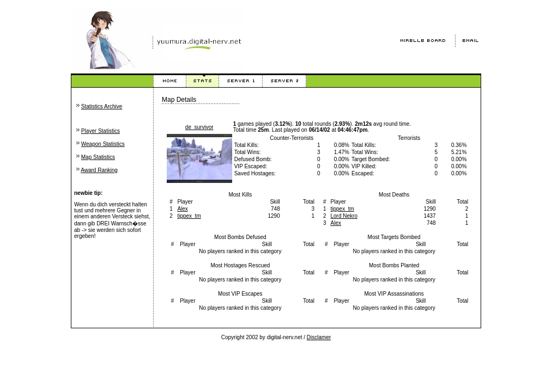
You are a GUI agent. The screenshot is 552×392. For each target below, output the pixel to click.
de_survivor (199, 127)
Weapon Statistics (103, 144)
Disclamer (319, 337)
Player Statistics (101, 131)
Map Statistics (98, 157)
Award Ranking (99, 170)
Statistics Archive (102, 106)
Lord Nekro (344, 216)
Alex (182, 209)
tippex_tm (189, 216)
